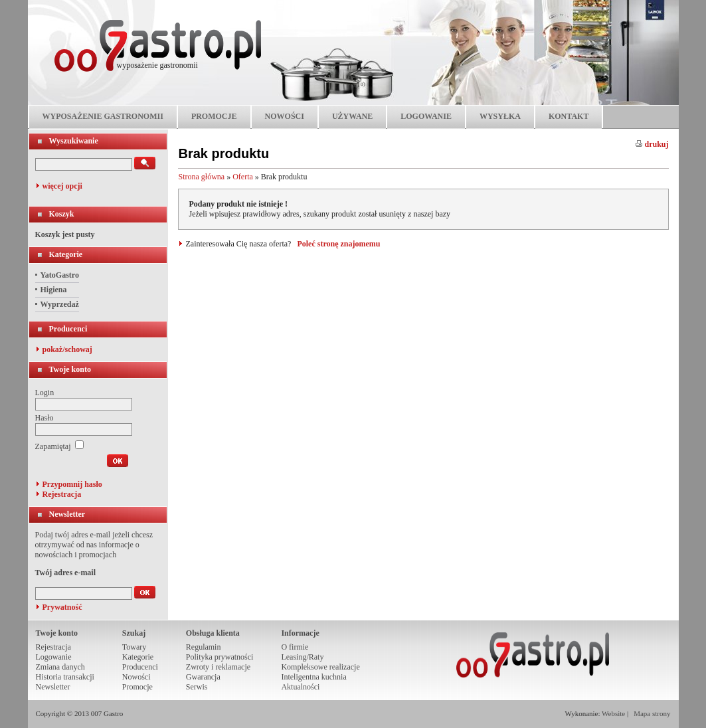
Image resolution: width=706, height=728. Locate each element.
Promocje (137, 687)
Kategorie (66, 254)
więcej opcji (62, 186)
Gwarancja (203, 677)
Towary (134, 647)
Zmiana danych (60, 667)
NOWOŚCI (285, 116)
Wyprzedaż (60, 304)
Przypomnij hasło (72, 484)
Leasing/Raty (302, 657)
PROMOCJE (214, 116)
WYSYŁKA (500, 116)
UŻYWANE (352, 116)
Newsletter (67, 514)
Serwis (197, 687)
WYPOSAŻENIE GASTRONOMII (103, 116)
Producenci (68, 329)
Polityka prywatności (220, 657)
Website (613, 713)
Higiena (54, 290)
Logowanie (54, 657)
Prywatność (62, 607)
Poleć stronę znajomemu (338, 244)
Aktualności (300, 687)
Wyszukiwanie (74, 141)
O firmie (295, 647)
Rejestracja (62, 494)
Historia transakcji (65, 677)
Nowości (136, 677)
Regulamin (204, 647)
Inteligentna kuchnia (313, 677)
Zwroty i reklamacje (218, 667)
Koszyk (62, 214)
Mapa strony (652, 713)
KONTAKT (569, 116)
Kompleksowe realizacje (320, 667)
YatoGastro (60, 275)
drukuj (652, 144)
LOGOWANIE (426, 116)
